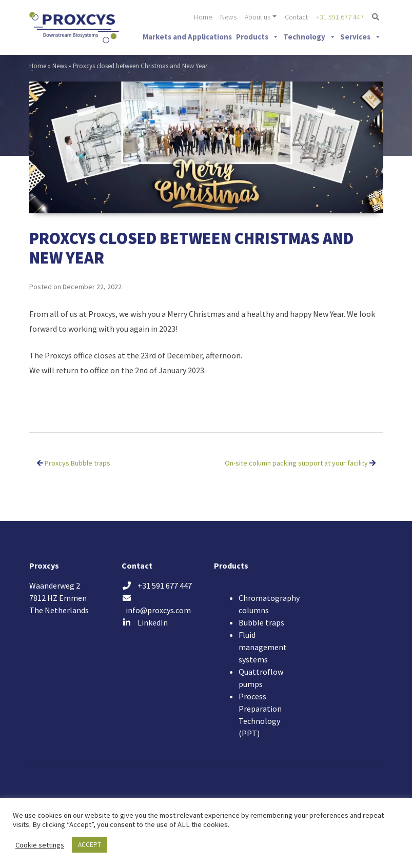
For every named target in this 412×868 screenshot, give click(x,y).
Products (258, 37)
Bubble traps (261, 622)
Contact (296, 17)
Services (361, 37)
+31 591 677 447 (340, 17)
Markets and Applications (187, 37)
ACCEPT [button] (90, 845)
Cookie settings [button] (40, 845)
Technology (310, 37)
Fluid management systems (263, 647)
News (228, 17)
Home (203, 17)
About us (258, 17)
